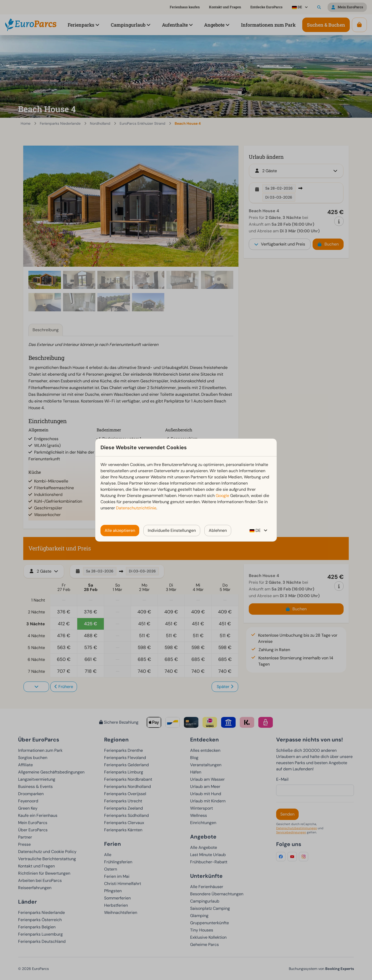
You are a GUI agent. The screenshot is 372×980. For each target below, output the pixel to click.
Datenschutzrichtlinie (136, 508)
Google (222, 496)
